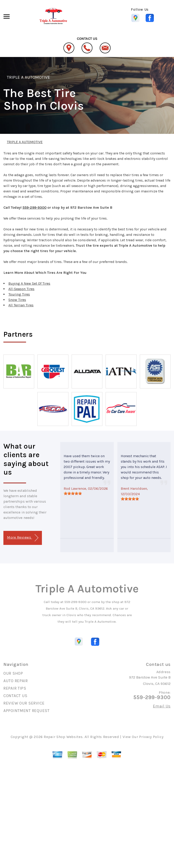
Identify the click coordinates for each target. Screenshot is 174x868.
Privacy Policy (151, 737)
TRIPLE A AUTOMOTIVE (28, 77)
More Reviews (23, 538)
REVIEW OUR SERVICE (24, 703)
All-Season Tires (21, 289)
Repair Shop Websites (63, 737)
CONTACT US (15, 696)
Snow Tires (17, 300)
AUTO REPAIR (16, 681)
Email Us (162, 706)
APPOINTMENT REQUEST (27, 711)
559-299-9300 (34, 207)
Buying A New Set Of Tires (29, 283)
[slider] (73, 493)
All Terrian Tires (21, 305)
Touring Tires (19, 294)
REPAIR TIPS (15, 688)
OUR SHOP (13, 673)
